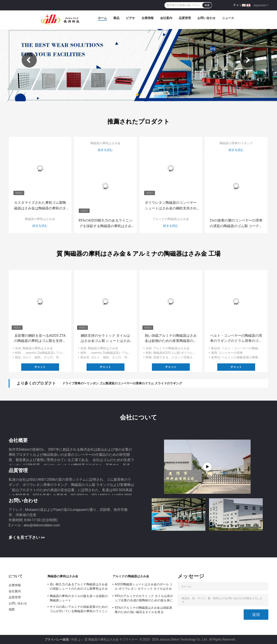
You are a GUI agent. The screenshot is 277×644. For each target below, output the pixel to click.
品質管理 (185, 18)
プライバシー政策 (57, 639)
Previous (29, 60)
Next (248, 60)
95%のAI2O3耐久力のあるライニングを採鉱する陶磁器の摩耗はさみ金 (105, 224)
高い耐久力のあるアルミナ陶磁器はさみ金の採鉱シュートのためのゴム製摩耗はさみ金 (79, 587)
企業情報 (148, 18)
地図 (12, 609)
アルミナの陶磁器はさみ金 (171, 219)
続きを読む (40, 226)
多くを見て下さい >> (27, 537)
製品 (116, 18)
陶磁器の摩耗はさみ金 (40, 219)
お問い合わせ (206, 18)
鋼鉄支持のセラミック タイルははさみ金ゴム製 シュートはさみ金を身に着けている (105, 338)
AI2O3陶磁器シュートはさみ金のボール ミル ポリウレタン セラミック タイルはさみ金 (144, 587)
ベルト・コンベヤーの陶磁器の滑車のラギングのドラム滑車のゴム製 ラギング (236, 338)
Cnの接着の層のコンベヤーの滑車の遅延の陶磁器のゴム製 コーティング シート (236, 224)
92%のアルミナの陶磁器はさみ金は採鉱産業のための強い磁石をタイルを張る (143, 610)
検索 (207, 5)
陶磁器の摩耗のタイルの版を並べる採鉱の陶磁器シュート (79, 598)
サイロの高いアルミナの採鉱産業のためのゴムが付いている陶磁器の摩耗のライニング (79, 610)
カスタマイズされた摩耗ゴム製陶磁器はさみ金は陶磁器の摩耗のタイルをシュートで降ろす (40, 206)
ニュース (228, 18)
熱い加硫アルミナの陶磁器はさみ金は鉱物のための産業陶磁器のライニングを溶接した (171, 338)
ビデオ (130, 18)
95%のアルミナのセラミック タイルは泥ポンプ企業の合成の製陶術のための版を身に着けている (144, 599)
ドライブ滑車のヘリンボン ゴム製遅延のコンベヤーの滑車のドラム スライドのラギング (122, 383)
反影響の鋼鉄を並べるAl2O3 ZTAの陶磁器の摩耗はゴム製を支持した (40, 338)
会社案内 (166, 18)
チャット (239, 5)
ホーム (102, 18)
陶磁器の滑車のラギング (236, 143)
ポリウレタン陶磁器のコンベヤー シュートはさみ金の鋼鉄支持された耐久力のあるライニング (171, 206)
